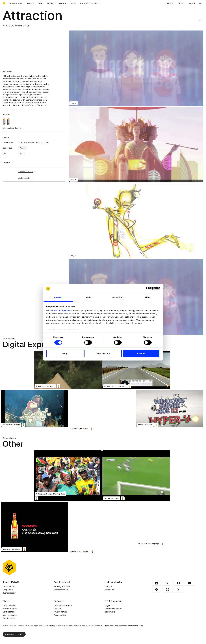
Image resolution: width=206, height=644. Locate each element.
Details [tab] (88, 297)
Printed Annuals (10, 609)
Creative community (90, 3)
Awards (30, 3)
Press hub (109, 590)
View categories (12, 128)
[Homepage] (4, 3)
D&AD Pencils (9, 605)
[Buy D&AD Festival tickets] (16, 3)
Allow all (141, 353)
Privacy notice (60, 612)
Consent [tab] (58, 298)
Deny (65, 353)
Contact (109, 587)
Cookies (58, 609)
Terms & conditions (63, 605)
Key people (8, 590)
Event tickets (9, 618)
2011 (21, 153)
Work (40, 3)
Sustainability (9, 593)
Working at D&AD (62, 587)
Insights (62, 3)
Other (46, 143)
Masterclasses (10, 615)
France (22, 148)
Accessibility (60, 615)
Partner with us (61, 590)
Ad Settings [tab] (118, 297)
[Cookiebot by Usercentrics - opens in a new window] (148, 289)
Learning (50, 3)
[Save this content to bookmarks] (199, 20)
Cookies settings (14, 634)
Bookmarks (110, 612)
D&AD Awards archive (19, 26)
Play (74, 103)
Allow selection (103, 353)
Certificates (8, 612)
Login (107, 605)
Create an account (113, 609)
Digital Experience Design (30, 143)
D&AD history (9, 587)
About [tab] (148, 297)
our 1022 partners (63, 311)
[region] (136, 144)
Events (73, 3)
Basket (181, 3)
